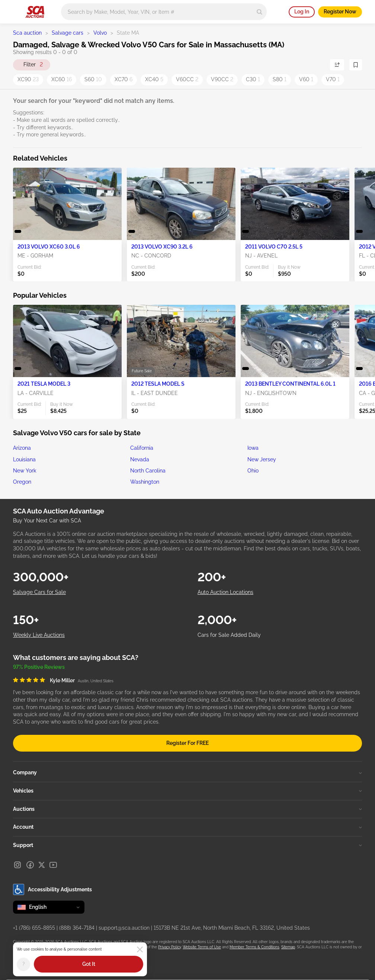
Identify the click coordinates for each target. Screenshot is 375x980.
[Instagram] (17, 865)
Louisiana (24, 459)
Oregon (22, 482)
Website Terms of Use (202, 947)
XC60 (62, 79)
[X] (42, 865)
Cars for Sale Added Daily (229, 635)
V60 (306, 79)
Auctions (187, 809)
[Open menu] (17, 10)
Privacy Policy (169, 947)
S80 (280, 79)
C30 (253, 79)
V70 (333, 79)
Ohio (253, 471)
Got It (89, 964)
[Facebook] (30, 865)
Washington (145, 482)
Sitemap (288, 947)
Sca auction (27, 33)
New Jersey (262, 459)
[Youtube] (53, 865)
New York (25, 471)
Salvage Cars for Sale (39, 592)
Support (187, 845)
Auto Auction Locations (225, 592)
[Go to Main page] (35, 12)
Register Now (340, 12)
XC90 (28, 79)
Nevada (140, 459)
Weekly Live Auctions (39, 635)
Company (187, 772)
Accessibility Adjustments (52, 889)
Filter (33, 65)
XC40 (154, 79)
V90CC (222, 79)
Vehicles (187, 791)
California (142, 448)
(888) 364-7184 (77, 928)
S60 (93, 79)
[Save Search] (356, 65)
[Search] (259, 12)
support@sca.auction (124, 928)
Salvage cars (68, 33)
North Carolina (148, 471)
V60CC (187, 79)
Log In (302, 12)
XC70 (124, 79)
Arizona (22, 448)
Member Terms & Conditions (254, 947)
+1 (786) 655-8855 (34, 928)
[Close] (140, 949)
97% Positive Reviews (39, 667)
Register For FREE (187, 743)
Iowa (253, 448)
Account (187, 827)
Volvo (100, 33)
